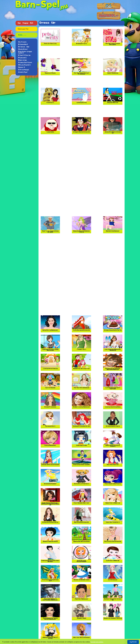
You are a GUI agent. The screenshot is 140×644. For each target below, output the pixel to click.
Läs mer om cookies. (97, 642)
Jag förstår (133, 642)
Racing (22, 60)
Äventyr (23, 72)
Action (22, 42)
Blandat (23, 44)
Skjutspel (24, 65)
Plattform (24, 55)
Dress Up (24, 47)
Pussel (22, 58)
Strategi (24, 70)
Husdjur (23, 49)
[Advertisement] (82, 53)
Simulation (25, 63)
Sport (22, 67)
